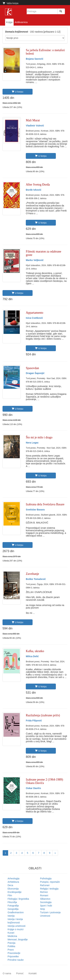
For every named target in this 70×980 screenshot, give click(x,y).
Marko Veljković (35, 260)
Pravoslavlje (14, 953)
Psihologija (46, 878)
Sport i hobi (46, 906)
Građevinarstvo (16, 912)
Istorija (11, 916)
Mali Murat (33, 120)
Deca (10, 885)
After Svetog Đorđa (38, 185)
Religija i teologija (49, 889)
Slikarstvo (45, 899)
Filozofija (12, 902)
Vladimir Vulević (35, 126)
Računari (45, 885)
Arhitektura (13, 882)
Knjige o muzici (16, 929)
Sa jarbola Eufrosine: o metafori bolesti (45, 52)
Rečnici (44, 892)
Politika (11, 946)
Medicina (12, 936)
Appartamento (34, 313)
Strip (43, 909)
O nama (7, 973)
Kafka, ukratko (35, 651)
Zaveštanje (32, 574)
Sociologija (46, 902)
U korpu (18, 92)
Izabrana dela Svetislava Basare (45, 504)
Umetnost (45, 916)
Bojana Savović (35, 59)
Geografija (13, 909)
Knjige (9, 22)
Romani (44, 895)
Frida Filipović (34, 721)
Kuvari (11, 933)
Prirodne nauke (16, 960)
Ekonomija (13, 889)
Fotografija (13, 906)
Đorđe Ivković (34, 190)
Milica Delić (32, 656)
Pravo (11, 950)
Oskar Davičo (33, 788)
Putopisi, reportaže (50, 882)
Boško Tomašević (36, 579)
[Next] (55, 853)
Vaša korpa (11, 3)
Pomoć (20, 973)
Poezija (11, 943)
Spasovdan (32, 368)
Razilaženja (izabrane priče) (43, 715)
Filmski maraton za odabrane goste (43, 253)
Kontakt (32, 973)
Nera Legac (32, 443)
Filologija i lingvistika (18, 899)
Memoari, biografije (18, 939)
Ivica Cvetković (34, 318)
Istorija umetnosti (17, 926)
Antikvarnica (21, 22)
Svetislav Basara (35, 510)
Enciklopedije (15, 892)
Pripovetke (13, 956)
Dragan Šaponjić (35, 373)
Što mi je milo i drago (39, 437)
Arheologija (13, 878)
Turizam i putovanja (50, 912)
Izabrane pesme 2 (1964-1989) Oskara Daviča (44, 781)
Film (10, 895)
